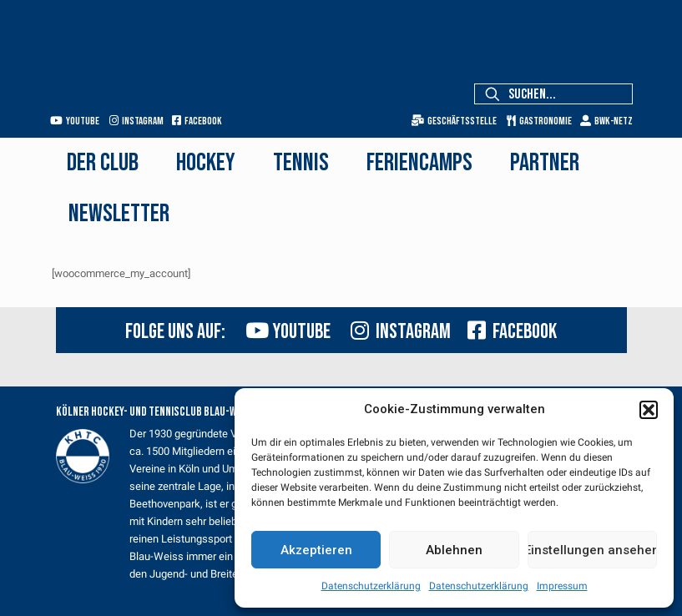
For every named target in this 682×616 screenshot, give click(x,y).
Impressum (562, 586)
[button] (649, 410)
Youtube (75, 121)
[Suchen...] (553, 94)
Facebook (197, 121)
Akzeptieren (316, 550)
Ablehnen (454, 550)
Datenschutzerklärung (371, 586)
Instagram (136, 121)
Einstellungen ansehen (592, 550)
